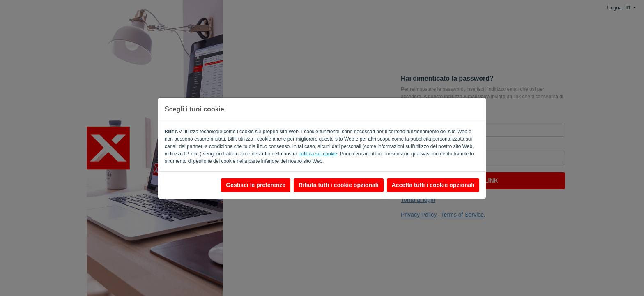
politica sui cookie (318, 154)
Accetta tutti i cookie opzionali (433, 185)
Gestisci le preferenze (256, 185)
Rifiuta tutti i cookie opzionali (338, 185)
